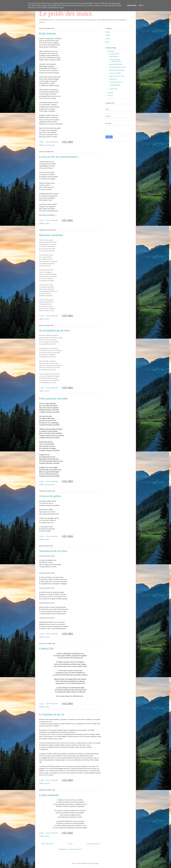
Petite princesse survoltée (53, 398)
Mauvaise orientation (51, 235)
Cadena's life (46, 649)
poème (52, 145)
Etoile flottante (48, 33)
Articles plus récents (47, 844)
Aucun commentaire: (52, 142)
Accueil (70, 844)
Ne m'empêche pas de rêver (55, 330)
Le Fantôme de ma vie (52, 714)
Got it (141, 5)
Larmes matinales (49, 795)
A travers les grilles (50, 496)
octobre (112, 89)
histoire (48, 783)
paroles (47, 145)
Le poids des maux (66, 13)
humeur (108, 35)
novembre (113, 54)
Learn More (132, 5)
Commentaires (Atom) (75, 849)
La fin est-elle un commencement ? (59, 157)
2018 (110, 51)
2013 (110, 95)
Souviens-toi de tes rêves (53, 551)
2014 (110, 92)
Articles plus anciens (93, 844)
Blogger (96, 863)
